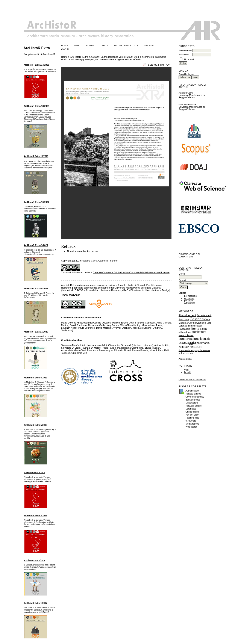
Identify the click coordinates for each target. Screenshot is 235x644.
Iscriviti (188, 372)
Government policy (195, 397)
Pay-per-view (192, 415)
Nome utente (185, 51)
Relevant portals (193, 406)
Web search (191, 427)
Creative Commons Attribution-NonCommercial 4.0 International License (131, 272)
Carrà (137, 59)
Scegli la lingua (186, 74)
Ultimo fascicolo (126, 46)
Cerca (104, 46)
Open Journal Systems (192, 380)
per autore (189, 298)
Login (90, 46)
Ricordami (189, 60)
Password (184, 55)
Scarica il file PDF (159, 65)
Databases (191, 409)
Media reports (192, 424)
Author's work (192, 391)
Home (65, 46)
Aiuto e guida (185, 359)
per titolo (188, 301)
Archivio (150, 46)
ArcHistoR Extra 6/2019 (35, 378)
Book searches (193, 400)
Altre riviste (190, 303)
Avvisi (65, 49)
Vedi (186, 370)
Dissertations (192, 403)
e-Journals (191, 421)
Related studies (193, 394)
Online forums (192, 412)
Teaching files (192, 418)
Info (77, 46)
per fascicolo (190, 296)
